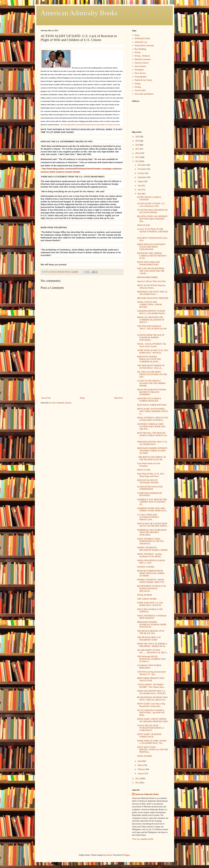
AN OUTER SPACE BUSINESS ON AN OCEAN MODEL (152, 211)
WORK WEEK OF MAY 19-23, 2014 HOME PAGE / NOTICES (153, 352)
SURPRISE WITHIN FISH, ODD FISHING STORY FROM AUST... (152, 510)
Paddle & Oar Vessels (143, 80)
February (142, 769)
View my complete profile (143, 839)
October (141, 173)
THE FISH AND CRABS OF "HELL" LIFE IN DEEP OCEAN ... (152, 329)
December (142, 165)
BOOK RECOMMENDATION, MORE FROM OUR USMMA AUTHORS (151, 573)
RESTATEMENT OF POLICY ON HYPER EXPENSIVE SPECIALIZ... (151, 589)
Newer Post (46, 398)
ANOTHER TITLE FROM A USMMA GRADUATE (149, 400)
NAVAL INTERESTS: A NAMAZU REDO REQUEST (152, 617)
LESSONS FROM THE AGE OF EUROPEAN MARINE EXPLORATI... (151, 338)
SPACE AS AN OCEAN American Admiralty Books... (151, 287)
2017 (138, 149)
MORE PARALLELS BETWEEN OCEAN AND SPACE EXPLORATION (151, 247)
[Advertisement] (82, 374)
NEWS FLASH (144, 225)
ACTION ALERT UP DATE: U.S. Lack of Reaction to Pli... (151, 205)
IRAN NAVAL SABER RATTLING (152, 405)
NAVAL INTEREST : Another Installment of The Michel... (150, 555)
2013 (138, 779)
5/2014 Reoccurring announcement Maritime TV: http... (151, 673)
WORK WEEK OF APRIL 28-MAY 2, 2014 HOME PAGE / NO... (152, 742)
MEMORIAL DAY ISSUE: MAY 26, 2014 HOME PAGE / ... (152, 293)
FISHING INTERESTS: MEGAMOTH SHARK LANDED (152, 549)
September (142, 177)
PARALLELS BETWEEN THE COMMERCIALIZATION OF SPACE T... (151, 320)
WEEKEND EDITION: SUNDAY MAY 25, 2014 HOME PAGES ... (152, 312)
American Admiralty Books (79, 13)
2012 (138, 783)
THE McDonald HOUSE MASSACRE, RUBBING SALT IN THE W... (151, 659)
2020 (138, 137)
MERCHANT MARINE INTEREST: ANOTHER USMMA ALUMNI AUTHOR (152, 451)
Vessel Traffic (140, 90)
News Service (140, 73)
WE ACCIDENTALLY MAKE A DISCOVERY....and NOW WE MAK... (151, 713)
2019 (138, 141)
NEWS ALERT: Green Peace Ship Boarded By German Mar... (151, 705)
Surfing (138, 87)
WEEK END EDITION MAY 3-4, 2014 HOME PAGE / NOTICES (151, 692)
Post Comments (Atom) (61, 403)
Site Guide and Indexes (144, 94)
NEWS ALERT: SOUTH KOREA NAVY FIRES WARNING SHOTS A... (153, 411)
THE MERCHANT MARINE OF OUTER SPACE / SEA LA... (151, 367)
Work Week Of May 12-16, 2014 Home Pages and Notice (151, 475)
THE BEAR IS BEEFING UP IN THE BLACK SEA (151, 632)
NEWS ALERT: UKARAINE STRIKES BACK (149, 736)
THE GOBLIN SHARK (147, 599)
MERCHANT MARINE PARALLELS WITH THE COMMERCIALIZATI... (149, 359)
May (140, 194)
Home (82, 398)
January (141, 774)
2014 (138, 161)
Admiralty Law (141, 42)
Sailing (138, 84)
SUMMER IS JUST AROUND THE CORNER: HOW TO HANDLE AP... (152, 502)
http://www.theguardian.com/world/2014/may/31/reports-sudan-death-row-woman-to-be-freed (90, 125)
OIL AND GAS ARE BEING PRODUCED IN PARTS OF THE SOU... (152, 374)
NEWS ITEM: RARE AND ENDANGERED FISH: (148, 263)
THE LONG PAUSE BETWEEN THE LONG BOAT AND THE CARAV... (151, 271)
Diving (138, 52)
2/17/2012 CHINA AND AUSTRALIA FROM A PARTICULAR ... (148, 517)
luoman (109, 855)
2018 (138, 145)
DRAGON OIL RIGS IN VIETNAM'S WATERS (148, 481)
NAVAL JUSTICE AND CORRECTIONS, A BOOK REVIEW (150, 305)
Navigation (139, 70)
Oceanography (141, 77)
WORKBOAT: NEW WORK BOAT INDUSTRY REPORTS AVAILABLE (152, 532)
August (141, 181)
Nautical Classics (142, 63)
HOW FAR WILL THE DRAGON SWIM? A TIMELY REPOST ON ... (152, 435)
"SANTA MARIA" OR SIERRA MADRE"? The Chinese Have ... (152, 686)
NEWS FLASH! (144, 470)
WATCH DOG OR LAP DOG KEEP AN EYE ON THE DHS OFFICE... (153, 525)
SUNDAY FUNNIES (146, 567)
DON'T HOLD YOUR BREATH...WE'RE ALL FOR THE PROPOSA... (153, 750)
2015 (138, 157)
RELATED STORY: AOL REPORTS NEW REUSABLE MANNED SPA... (152, 219)
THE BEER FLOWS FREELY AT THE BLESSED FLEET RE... (152, 458)
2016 (138, 153)
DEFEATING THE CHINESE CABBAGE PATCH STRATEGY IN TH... (152, 256)
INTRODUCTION (142, 39)
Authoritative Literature (144, 46)
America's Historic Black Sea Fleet (151, 281)
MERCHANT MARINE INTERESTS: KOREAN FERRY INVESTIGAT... (152, 625)
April (140, 761)
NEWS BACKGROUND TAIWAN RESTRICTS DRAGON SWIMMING (152, 392)
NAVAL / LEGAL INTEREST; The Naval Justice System (152, 345)
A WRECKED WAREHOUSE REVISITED (150, 494)
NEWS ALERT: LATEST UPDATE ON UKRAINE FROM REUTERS (152, 720)
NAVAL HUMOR (144, 595)
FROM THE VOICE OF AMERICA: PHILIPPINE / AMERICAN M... (152, 645)
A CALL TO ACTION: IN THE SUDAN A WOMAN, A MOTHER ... (153, 232)
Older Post (118, 398)
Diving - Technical (142, 56)
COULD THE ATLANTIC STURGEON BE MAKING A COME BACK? (151, 728)
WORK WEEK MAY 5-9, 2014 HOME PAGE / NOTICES (150, 604)
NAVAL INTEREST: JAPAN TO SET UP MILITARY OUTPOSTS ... (153, 419)
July (140, 186)
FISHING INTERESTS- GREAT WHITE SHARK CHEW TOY (151, 581)
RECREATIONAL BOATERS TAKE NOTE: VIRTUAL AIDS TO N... (152, 699)
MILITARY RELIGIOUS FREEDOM (153, 298)
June (140, 190)
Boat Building (140, 49)
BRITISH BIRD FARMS (147, 277)
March (140, 765)
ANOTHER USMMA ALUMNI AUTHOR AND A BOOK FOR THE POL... (151, 427)
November (142, 169)
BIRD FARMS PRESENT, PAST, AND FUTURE (151, 679)
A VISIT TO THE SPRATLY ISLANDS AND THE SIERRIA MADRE (151, 383)
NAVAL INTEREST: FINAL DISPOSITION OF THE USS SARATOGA (150, 541)
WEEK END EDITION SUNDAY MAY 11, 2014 (151, 562)
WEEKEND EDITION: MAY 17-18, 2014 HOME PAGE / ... (152, 443)
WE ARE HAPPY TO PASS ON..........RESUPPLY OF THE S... (153, 651)
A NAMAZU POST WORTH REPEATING (149, 667)
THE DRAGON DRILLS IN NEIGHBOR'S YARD (149, 639)
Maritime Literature (143, 59)
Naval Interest (140, 66)
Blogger (126, 855)
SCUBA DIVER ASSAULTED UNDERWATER (150, 488)
